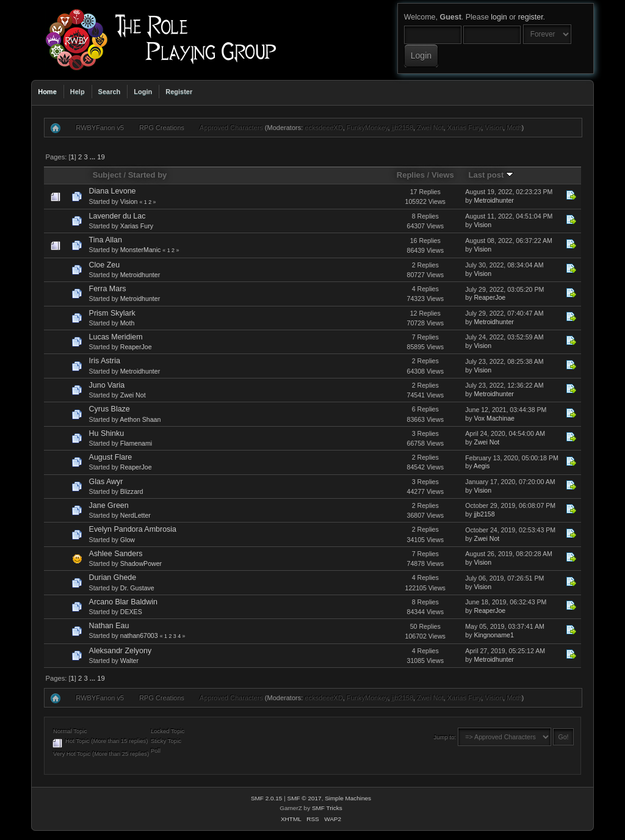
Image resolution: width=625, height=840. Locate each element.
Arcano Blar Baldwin (123, 602)
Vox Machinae (494, 418)
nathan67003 (139, 635)
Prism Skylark (112, 313)
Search (110, 92)
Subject (107, 175)
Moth (514, 128)
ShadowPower (141, 563)
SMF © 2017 (305, 798)
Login (143, 92)
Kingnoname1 (493, 635)
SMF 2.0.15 (267, 798)
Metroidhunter (493, 200)
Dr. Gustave (137, 588)
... (93, 157)
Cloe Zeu (105, 265)
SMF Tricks (327, 808)
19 (101, 157)
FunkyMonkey (367, 128)
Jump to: (445, 737)
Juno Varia (107, 385)
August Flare (111, 457)
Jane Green (109, 505)
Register (179, 92)
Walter (129, 661)
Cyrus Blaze (110, 409)
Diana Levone (113, 191)
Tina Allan (106, 240)
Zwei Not (430, 128)
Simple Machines (348, 798)
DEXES (131, 612)
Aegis (482, 466)
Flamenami (136, 443)
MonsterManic (141, 250)
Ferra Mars (108, 289)
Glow (128, 540)
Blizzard (132, 491)
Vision (494, 128)
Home (47, 92)
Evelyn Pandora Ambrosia (133, 529)
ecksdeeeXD (323, 128)
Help (78, 92)
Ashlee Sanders (116, 554)
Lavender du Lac (117, 216)
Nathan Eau (109, 626)
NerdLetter (135, 515)
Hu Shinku (107, 433)
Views (443, 175)
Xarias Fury (464, 128)
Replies (411, 175)
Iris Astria (105, 361)
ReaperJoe (490, 297)
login (499, 17)
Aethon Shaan (140, 419)
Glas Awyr (106, 482)
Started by (148, 175)
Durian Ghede (113, 577)
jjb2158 (403, 128)
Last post (491, 175)
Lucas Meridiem (116, 337)
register (531, 17)
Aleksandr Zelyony (121, 651)
